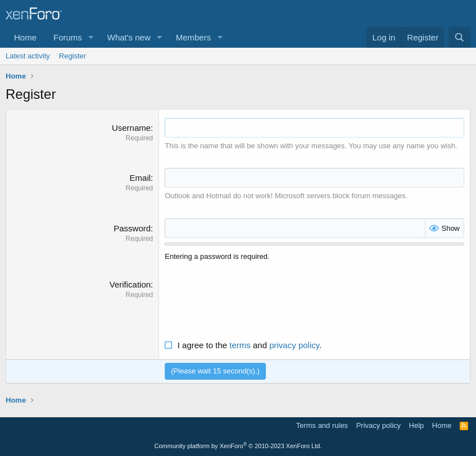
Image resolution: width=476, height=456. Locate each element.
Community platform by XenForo (238, 446)
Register (72, 56)
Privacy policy (378, 425)
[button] (91, 37)
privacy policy (294, 345)
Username (131, 128)
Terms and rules (322, 425)
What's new (129, 37)
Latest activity (28, 56)
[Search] (459, 37)
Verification (130, 284)
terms (240, 345)
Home (25, 37)
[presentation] (250, 300)
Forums (68, 37)
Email (140, 178)
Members (194, 37)
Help (417, 425)
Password (132, 228)
